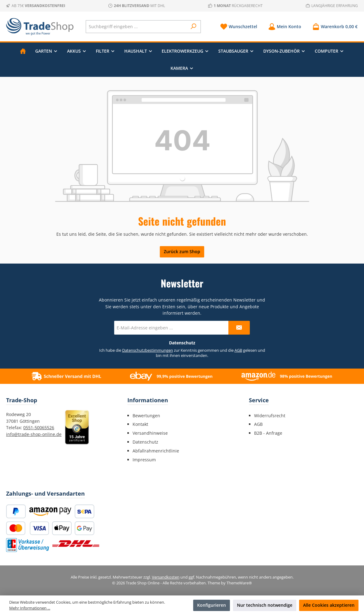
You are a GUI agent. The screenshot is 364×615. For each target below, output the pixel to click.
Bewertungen (146, 416)
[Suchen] (194, 27)
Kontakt (140, 424)
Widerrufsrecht (270, 416)
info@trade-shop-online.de (34, 434)
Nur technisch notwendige (265, 605)
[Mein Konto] (285, 26)
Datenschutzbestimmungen (148, 350)
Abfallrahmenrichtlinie (156, 451)
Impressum (144, 460)
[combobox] (137, 27)
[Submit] (239, 328)
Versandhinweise (150, 433)
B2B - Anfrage (268, 433)
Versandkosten (166, 577)
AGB (238, 350)
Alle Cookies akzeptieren (329, 605)
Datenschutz (145, 442)
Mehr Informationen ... (30, 608)
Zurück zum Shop (182, 251)
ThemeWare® (239, 583)
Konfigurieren (212, 605)
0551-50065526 (39, 427)
